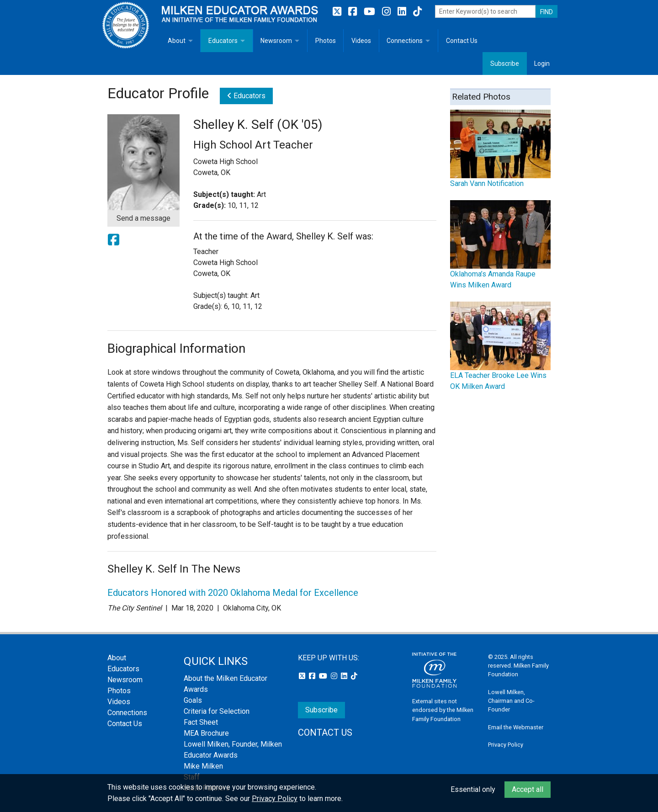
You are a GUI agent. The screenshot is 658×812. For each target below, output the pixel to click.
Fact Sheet (201, 722)
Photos (326, 41)
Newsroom (276, 41)
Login (542, 64)
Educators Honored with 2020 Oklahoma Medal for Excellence (233, 593)
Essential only (473, 789)
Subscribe (505, 64)
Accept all (528, 789)
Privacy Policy (506, 745)
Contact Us (462, 41)
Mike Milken (203, 766)
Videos (361, 41)
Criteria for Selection (217, 711)
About (177, 41)
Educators (223, 41)
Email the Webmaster (516, 727)
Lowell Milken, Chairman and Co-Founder (511, 701)
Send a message (143, 218)
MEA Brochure (206, 733)
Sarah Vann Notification (487, 183)
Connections (405, 41)
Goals (193, 700)
